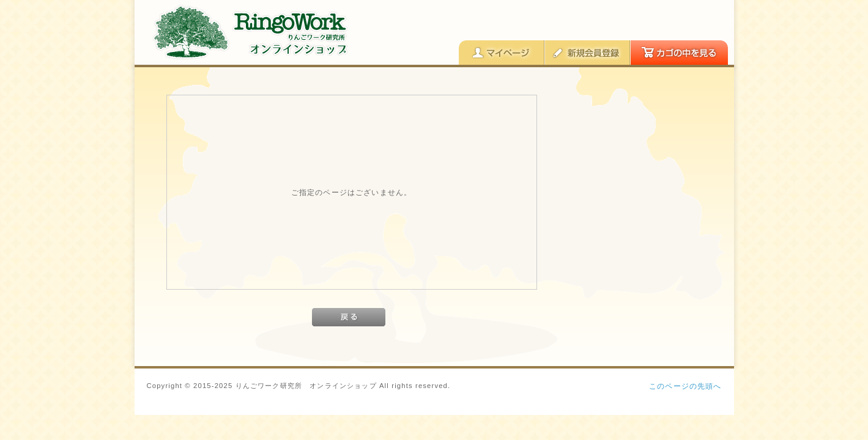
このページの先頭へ (685, 386)
